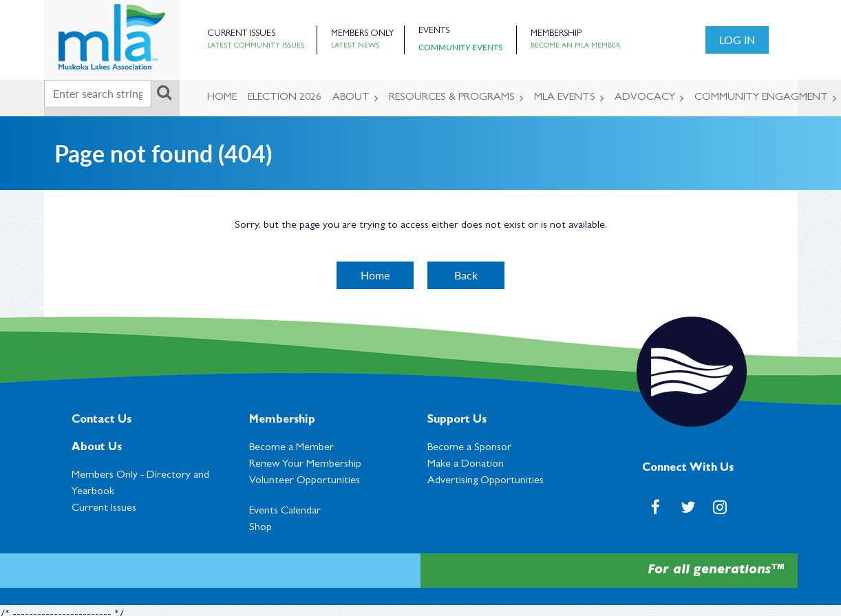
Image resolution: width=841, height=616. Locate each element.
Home (375, 275)
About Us (97, 448)
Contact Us (102, 421)
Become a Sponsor (469, 448)
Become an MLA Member (575, 46)
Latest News (355, 46)
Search (164, 92)
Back (466, 275)
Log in (737, 40)
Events (434, 31)
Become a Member (291, 448)
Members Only (362, 34)
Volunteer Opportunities (305, 481)
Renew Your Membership (305, 465)
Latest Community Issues (256, 46)
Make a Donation (466, 465)
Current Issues (241, 34)
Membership (556, 34)
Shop (260, 528)
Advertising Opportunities (486, 481)
